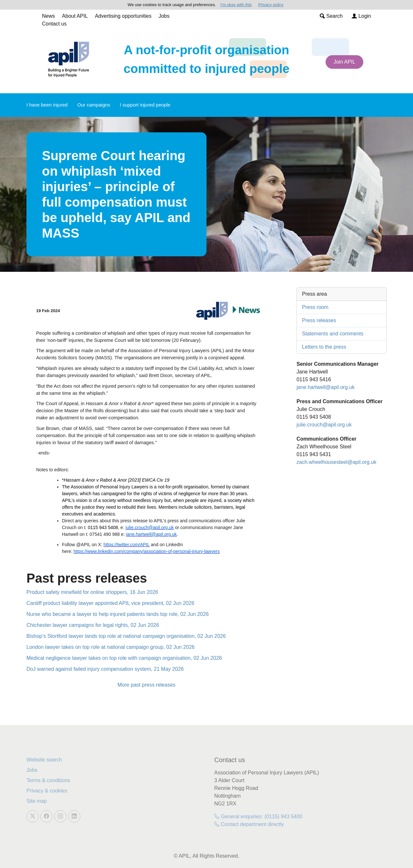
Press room (315, 307)
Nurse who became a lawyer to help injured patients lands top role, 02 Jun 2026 (118, 614)
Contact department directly (249, 824)
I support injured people (145, 105)
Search (331, 16)
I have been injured (47, 105)
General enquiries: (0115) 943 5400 (258, 817)
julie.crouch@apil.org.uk (324, 425)
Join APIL (345, 62)
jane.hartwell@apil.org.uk (326, 387)
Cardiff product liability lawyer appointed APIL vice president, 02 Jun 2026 (110, 603)
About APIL (75, 16)
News (48, 16)
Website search (44, 760)
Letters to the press (324, 347)
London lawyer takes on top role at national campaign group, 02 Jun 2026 (111, 647)
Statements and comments (333, 334)
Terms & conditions (48, 780)
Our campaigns (94, 105)
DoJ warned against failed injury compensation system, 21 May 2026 (105, 669)
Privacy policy (271, 5)
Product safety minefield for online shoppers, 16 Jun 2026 (92, 592)
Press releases (319, 320)
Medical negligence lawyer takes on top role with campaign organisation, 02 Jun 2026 (124, 658)
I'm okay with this (236, 5)
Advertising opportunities (123, 16)
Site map (37, 801)
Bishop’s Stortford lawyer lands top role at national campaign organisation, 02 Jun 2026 (126, 636)
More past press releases (146, 685)
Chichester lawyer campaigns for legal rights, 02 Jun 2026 (93, 625)
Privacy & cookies (47, 791)
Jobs (164, 16)
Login (361, 16)
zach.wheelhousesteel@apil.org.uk (337, 462)
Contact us (54, 24)
